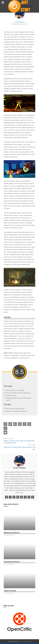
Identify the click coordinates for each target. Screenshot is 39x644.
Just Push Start (13, 641)
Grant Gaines (20, 22)
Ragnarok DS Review (12, 533)
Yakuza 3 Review (10, 591)
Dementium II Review (12, 562)
